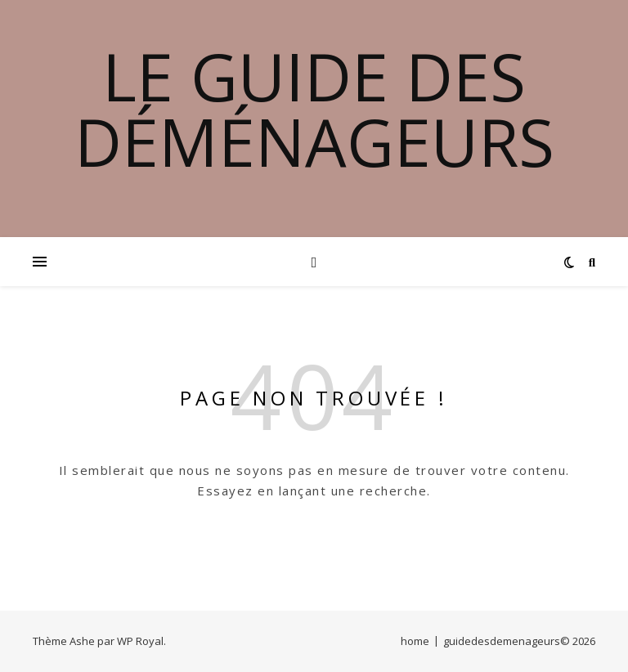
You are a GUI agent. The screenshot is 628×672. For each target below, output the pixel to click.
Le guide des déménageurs (314, 109)
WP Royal (140, 641)
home (415, 641)
